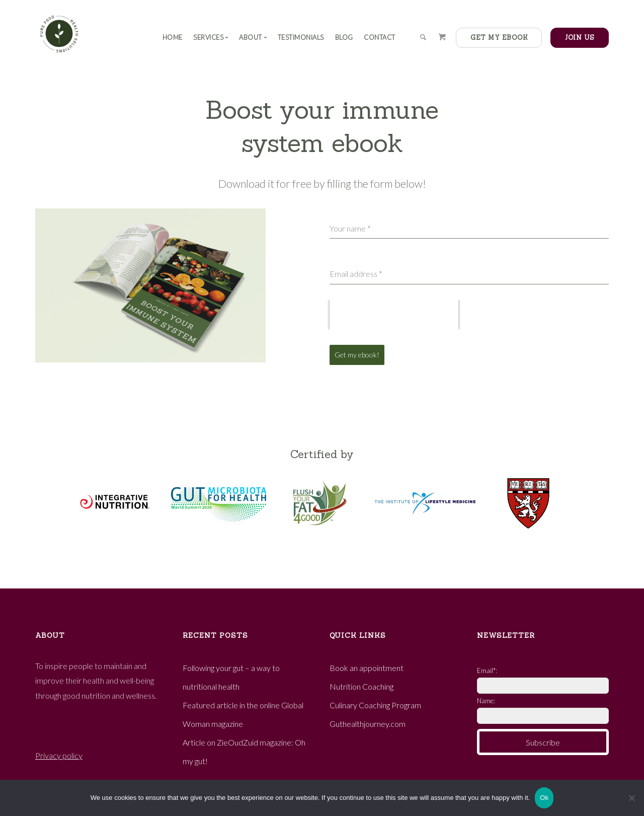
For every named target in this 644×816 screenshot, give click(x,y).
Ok (544, 798)
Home (173, 37)
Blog (344, 37)
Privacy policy (59, 750)
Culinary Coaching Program (375, 700)
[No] (631, 798)
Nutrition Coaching (361, 681)
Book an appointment (367, 663)
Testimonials (301, 37)
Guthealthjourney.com (368, 719)
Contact (380, 37)
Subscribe (543, 741)
